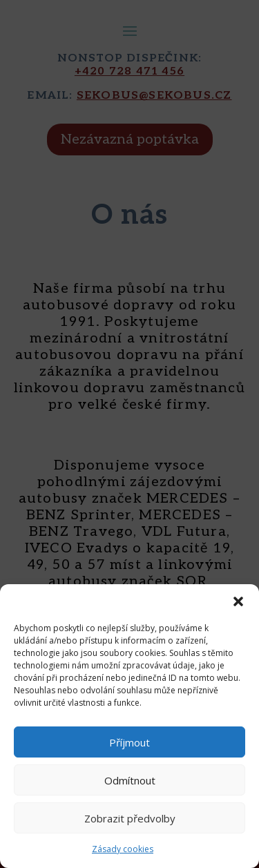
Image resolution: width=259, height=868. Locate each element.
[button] (238, 601)
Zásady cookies (123, 849)
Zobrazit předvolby (130, 818)
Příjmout (129, 742)
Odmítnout (130, 780)
